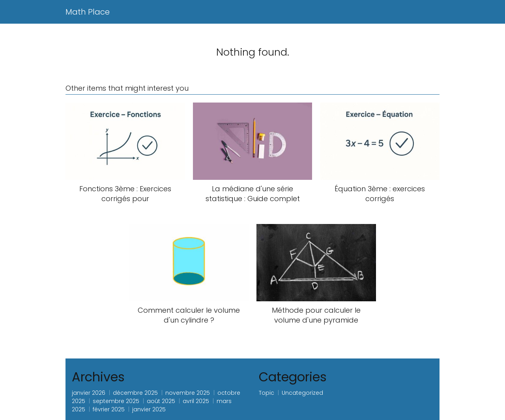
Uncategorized (302, 393)
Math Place (88, 12)
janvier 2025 (149, 409)
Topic (267, 393)
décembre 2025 (135, 393)
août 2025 (161, 401)
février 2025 (109, 409)
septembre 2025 (116, 401)
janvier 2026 (89, 393)
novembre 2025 (188, 393)
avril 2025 (196, 401)
